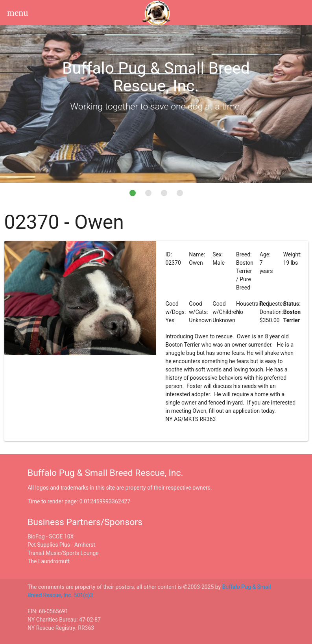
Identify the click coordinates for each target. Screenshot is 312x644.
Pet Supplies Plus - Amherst (61, 545)
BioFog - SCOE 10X (51, 536)
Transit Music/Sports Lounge (63, 553)
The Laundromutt (49, 561)
